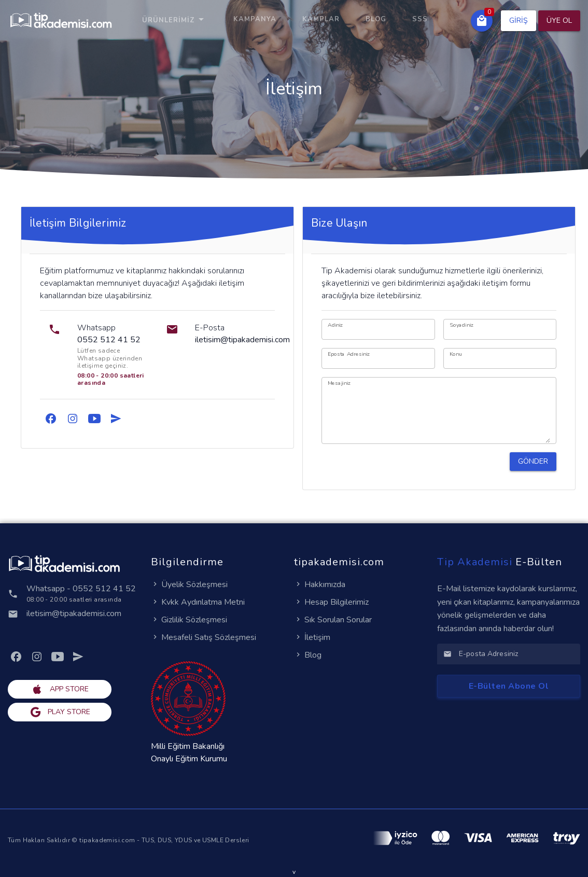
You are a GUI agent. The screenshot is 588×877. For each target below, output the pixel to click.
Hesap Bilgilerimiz (331, 602)
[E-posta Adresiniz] (516, 654)
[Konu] (500, 358)
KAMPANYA (255, 19)
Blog (376, 19)
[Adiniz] (378, 329)
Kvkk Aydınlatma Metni (198, 602)
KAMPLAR (321, 19)
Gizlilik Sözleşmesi (189, 620)
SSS (420, 19)
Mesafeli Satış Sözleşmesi (204, 637)
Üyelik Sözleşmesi (189, 584)
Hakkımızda (320, 584)
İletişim (312, 637)
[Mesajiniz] (439, 414)
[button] (482, 21)
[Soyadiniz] (500, 329)
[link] (51, 419)
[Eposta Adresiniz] (378, 358)
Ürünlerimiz (175, 20)
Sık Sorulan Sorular (333, 620)
